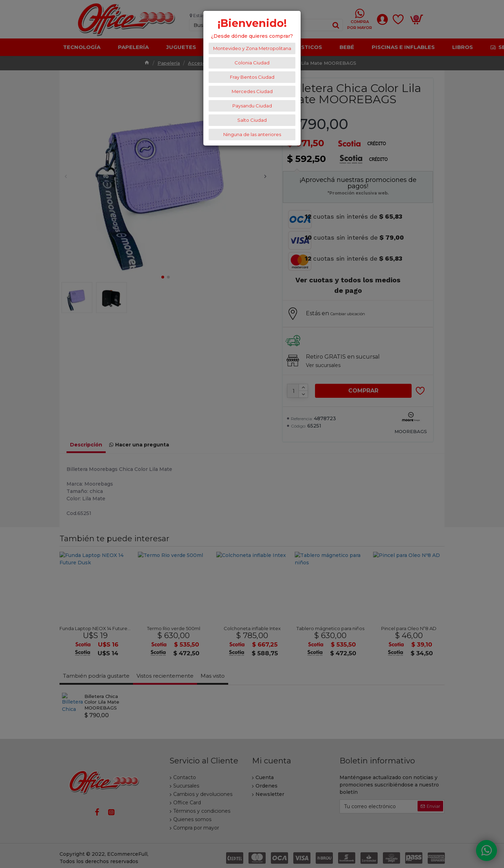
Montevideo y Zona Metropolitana (252, 48)
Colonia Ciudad (252, 63)
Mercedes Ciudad (252, 91)
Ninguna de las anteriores (252, 134)
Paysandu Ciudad (252, 106)
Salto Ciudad (252, 120)
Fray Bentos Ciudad (252, 77)
